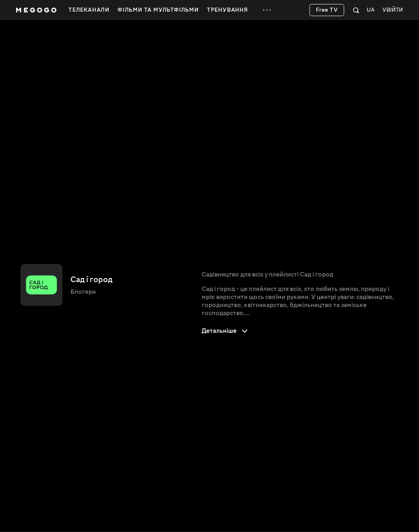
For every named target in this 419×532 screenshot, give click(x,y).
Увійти (393, 10)
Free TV (327, 10)
